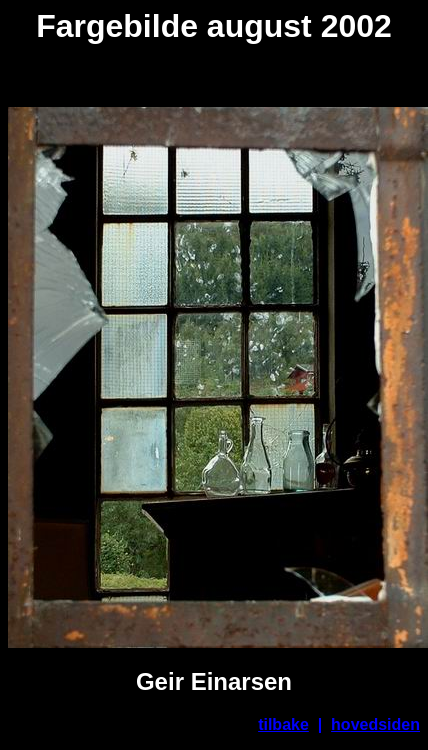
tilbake (283, 724)
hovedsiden (375, 724)
